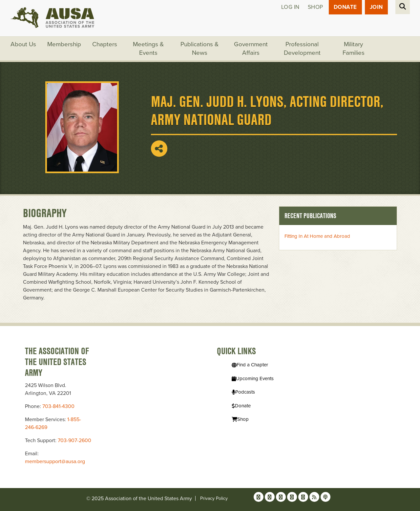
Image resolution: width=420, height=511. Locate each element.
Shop (315, 7)
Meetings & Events (148, 49)
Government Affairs (251, 49)
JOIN (376, 7)
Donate (345, 7)
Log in (290, 7)
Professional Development (302, 49)
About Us (23, 44)
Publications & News (199, 49)
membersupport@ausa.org (55, 461)
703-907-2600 (74, 440)
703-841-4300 (58, 406)
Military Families (354, 49)
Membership (64, 44)
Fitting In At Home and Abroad (317, 236)
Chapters (105, 44)
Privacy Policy (214, 498)
